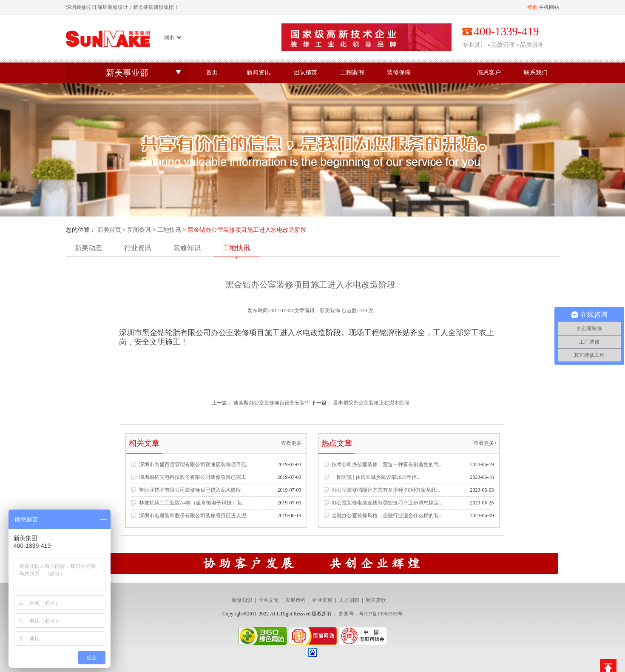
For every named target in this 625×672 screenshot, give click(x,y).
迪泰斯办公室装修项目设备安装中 (272, 403)
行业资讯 (138, 248)
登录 (532, 7)
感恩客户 (489, 73)
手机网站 (549, 7)
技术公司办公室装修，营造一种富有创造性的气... (387, 464)
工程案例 (352, 73)
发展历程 (295, 600)
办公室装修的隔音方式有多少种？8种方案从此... (386, 490)
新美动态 (88, 248)
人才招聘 (349, 600)
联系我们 (536, 73)
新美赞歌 (376, 600)
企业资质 (322, 600)
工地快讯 (169, 230)
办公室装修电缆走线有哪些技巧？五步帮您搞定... (387, 503)
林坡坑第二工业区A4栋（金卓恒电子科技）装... (193, 503)
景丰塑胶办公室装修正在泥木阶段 (371, 403)
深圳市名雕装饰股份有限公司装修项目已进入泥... (195, 515)
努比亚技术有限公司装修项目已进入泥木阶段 (190, 490)
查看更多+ (293, 443)
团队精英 (305, 73)
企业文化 (269, 600)
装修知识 (187, 248)
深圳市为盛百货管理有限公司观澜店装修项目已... (195, 464)
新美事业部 (127, 73)
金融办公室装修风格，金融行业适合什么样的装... (387, 515)
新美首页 (109, 230)
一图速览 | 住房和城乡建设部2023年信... (376, 477)
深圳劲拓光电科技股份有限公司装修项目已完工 (193, 477)
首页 (212, 73)
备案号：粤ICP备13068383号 (371, 614)
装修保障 (399, 73)
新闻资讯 (259, 73)
